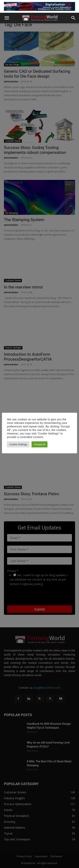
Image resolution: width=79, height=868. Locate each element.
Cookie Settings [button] (18, 444)
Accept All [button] (39, 444)
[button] (7, 18)
